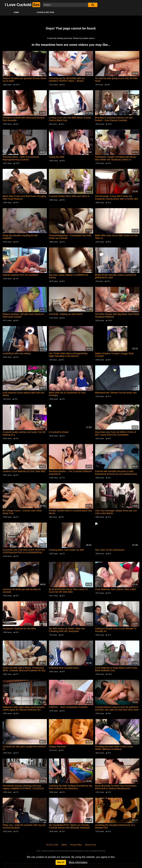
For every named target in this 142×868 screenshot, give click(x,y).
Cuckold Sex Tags (45, 12)
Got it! (61, 862)
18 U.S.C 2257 (52, 845)
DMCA (64, 845)
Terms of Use (90, 845)
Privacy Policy (76, 845)
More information (78, 862)
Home (16, 12)
